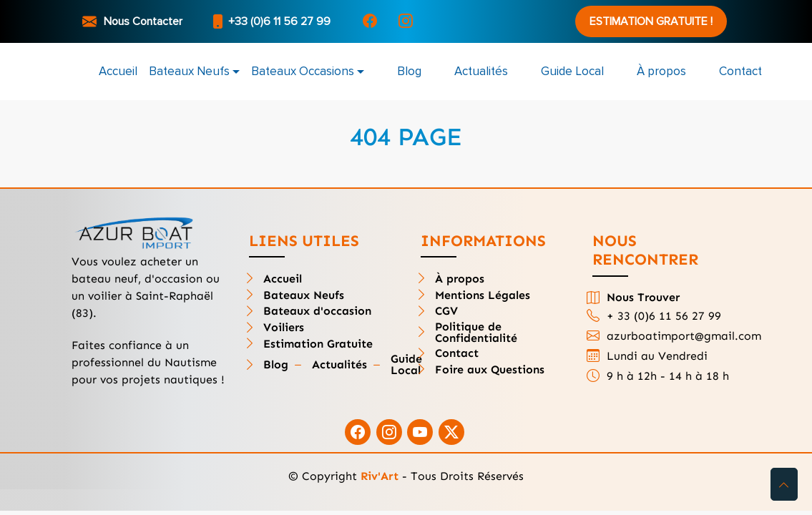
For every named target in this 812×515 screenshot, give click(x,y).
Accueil (118, 71)
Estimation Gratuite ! (651, 21)
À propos (661, 71)
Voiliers (284, 328)
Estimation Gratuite (318, 344)
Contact (740, 71)
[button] (784, 484)
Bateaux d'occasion (317, 311)
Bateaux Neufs (304, 295)
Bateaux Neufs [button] (189, 71)
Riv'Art (380, 476)
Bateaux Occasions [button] (303, 71)
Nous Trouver (643, 298)
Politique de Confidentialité (476, 333)
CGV (446, 311)
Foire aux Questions (490, 370)
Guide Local (572, 71)
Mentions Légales (483, 295)
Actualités (481, 71)
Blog (409, 71)
